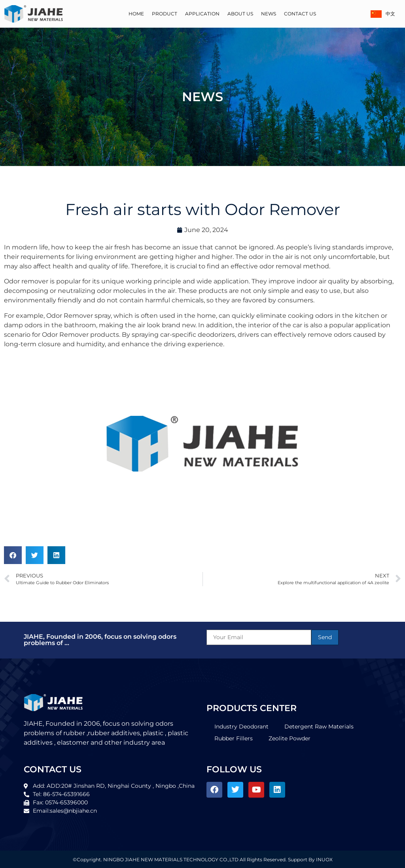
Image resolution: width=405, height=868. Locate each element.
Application (202, 14)
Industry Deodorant (241, 726)
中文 (383, 14)
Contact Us (300, 14)
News (269, 14)
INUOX (324, 860)
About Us (240, 14)
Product (165, 14)
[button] (13, 555)
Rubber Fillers (234, 738)
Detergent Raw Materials (319, 726)
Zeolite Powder (290, 738)
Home (136, 14)
